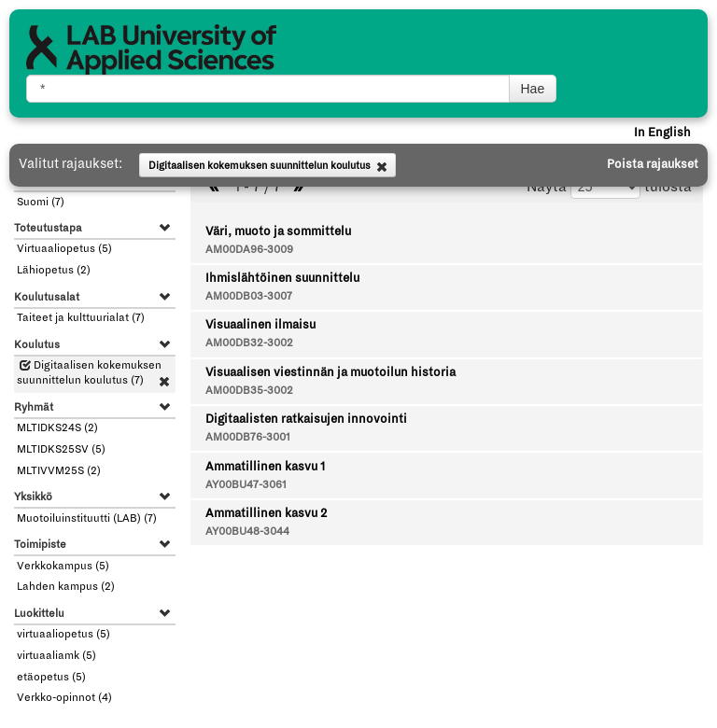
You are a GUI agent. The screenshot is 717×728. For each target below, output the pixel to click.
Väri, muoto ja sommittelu (278, 231)
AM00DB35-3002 (249, 391)
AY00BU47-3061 (246, 485)
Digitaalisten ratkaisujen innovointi (306, 419)
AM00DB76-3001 (248, 437)
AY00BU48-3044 (247, 532)
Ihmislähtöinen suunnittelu (282, 278)
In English (662, 133)
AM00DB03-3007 (249, 296)
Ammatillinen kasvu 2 (266, 513)
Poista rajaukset (653, 164)
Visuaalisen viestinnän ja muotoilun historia (330, 372)
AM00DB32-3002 (249, 343)
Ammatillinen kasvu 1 (265, 467)
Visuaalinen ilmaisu (260, 325)
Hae (533, 89)
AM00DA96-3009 (249, 250)
